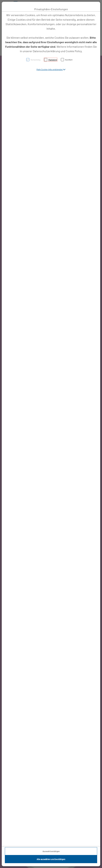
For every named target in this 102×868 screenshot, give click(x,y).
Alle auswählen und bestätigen (51, 859)
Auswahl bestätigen (51, 851)
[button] (51, 69)
